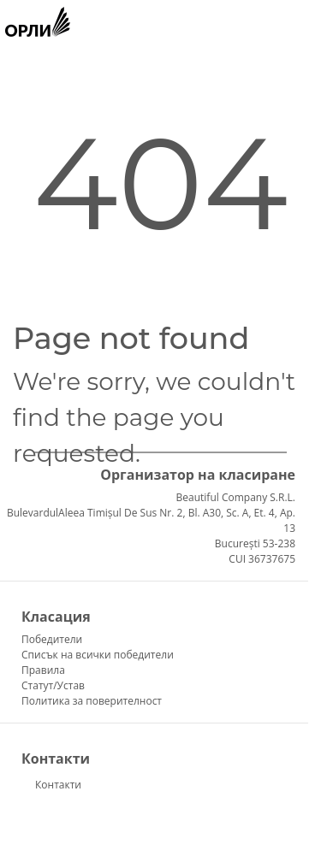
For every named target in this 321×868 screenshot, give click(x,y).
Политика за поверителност (92, 701)
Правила (43, 670)
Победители (52, 639)
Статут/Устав (53, 685)
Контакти (58, 785)
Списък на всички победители (98, 655)
